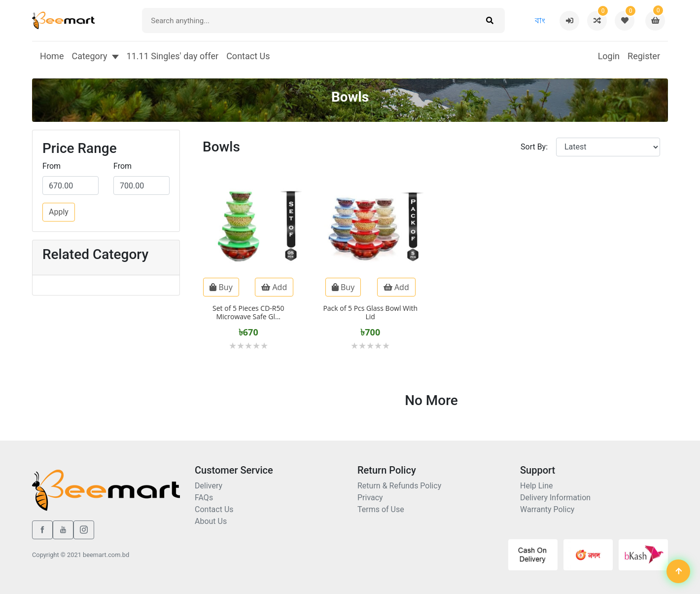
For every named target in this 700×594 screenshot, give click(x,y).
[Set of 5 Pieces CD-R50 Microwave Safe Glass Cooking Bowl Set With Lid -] (248, 268)
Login (609, 56)
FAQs (204, 498)
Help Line (537, 486)
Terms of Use (381, 509)
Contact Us (248, 56)
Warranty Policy (547, 509)
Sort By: (534, 147)
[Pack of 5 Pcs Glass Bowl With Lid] (371, 268)
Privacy (370, 498)
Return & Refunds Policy (399, 486)
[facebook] (42, 530)
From (52, 166)
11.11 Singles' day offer (173, 56)
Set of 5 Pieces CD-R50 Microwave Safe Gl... (248, 312)
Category (89, 56)
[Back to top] (678, 572)
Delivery (209, 486)
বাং (540, 20)
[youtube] (63, 530)
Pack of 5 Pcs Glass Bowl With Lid (370, 312)
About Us (211, 521)
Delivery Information (555, 498)
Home (52, 56)
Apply (59, 212)
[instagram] (84, 530)
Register (644, 56)
